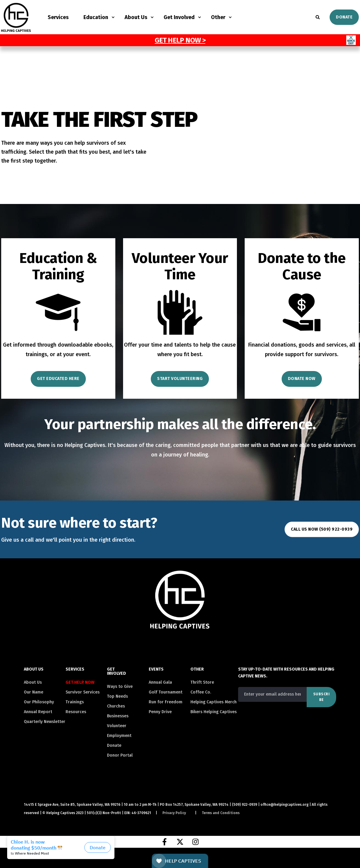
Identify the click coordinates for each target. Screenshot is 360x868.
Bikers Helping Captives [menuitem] (214, 712)
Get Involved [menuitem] (179, 17)
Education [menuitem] (96, 17)
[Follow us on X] (180, 842)
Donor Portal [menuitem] (120, 755)
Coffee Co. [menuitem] (201, 692)
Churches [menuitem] (116, 706)
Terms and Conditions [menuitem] (221, 813)
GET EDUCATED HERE (58, 379)
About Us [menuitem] (136, 17)
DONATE (344, 17)
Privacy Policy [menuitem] (174, 813)
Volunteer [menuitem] (117, 726)
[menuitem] (82, 682)
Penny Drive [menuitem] (160, 712)
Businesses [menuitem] (118, 716)
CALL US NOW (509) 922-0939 (322, 529)
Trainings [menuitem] (75, 702)
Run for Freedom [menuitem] (166, 702)
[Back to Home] (16, 28)
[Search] (318, 17)
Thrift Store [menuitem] (202, 682)
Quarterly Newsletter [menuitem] (45, 722)
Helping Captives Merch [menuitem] (214, 702)
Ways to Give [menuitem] (120, 687)
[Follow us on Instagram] (195, 842)
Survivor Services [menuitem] (83, 692)
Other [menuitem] (218, 17)
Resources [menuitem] (76, 712)
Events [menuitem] (156, 670)
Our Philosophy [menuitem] (39, 702)
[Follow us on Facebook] (165, 842)
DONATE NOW (302, 379)
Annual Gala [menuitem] (160, 682)
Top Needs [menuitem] (117, 696)
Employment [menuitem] (119, 736)
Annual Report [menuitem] (38, 712)
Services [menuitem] (58, 17)
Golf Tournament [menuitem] (166, 692)
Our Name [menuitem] (34, 692)
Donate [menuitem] (114, 745)
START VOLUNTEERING (180, 379)
